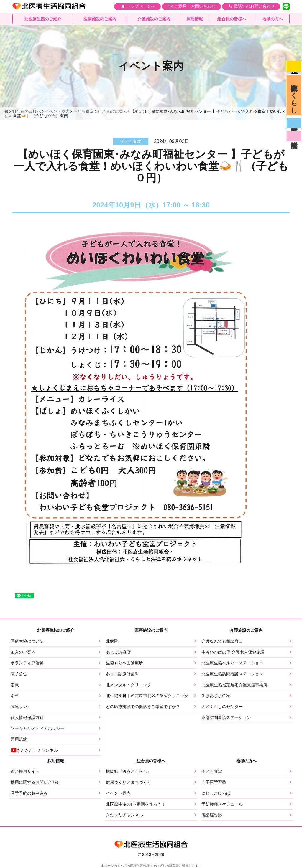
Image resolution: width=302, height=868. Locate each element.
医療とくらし (294, 97)
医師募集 (294, 126)
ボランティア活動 (27, 663)
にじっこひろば (216, 793)
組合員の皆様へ (232, 19)
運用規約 (19, 739)
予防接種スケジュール (222, 804)
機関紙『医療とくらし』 (129, 771)
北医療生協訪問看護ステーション (232, 674)
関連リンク (21, 707)
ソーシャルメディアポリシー (37, 728)
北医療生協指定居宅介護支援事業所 (234, 685)
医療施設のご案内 (100, 19)
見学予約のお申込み (29, 793)
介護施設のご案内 (154, 19)
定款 (15, 685)
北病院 (112, 641)
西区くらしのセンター (222, 707)
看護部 (294, 140)
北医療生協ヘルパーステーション (232, 663)
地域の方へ (273, 19)
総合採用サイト (25, 771)
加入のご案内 (23, 652)
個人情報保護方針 (27, 717)
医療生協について (27, 641)
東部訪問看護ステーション (226, 717)
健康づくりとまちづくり (129, 782)
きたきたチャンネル (124, 815)
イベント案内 (118, 793)
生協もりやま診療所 (124, 663)
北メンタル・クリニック (129, 685)
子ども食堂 (212, 771)
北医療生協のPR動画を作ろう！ (136, 804)
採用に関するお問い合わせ (35, 782)
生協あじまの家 (216, 696)
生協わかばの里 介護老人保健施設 (233, 652)
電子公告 (19, 674)
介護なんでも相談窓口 (222, 641)
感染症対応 (294, 67)
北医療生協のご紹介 (43, 19)
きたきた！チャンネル (34, 750)
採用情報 (195, 19)
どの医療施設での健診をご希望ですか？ (143, 707)
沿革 (15, 696)
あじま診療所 (118, 652)
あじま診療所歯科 (122, 674)
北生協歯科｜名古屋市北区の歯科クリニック (147, 696)
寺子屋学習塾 (214, 782)
